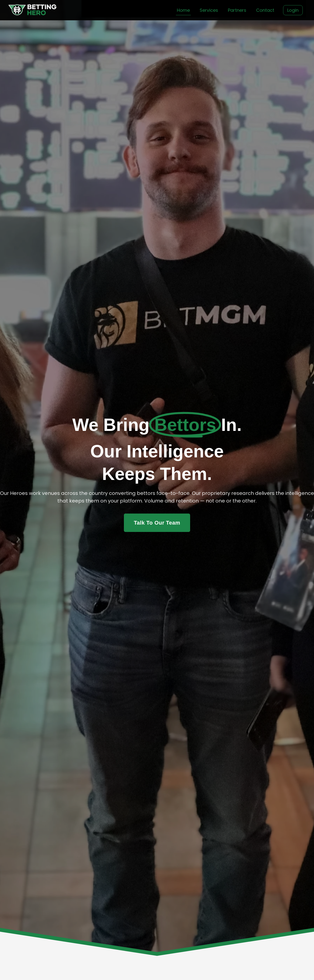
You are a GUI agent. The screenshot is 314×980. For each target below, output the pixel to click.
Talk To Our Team (157, 523)
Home (183, 10)
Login (293, 10)
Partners (237, 10)
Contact (265, 10)
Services (209, 10)
